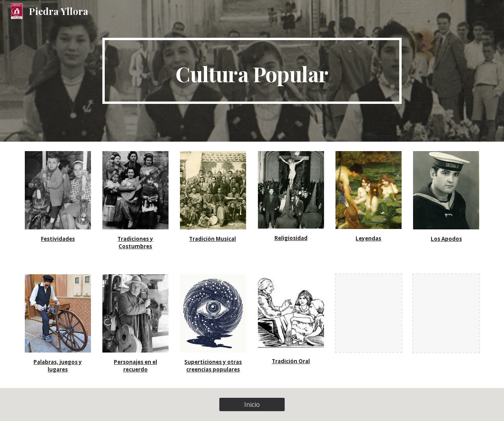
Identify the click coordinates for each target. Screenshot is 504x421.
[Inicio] (252, 404)
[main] (252, 71)
